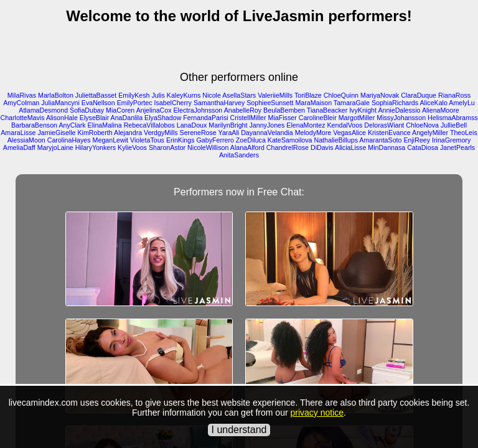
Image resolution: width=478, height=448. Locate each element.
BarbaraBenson (34, 125)
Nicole (212, 95)
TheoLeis (464, 133)
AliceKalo (433, 103)
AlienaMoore (441, 110)
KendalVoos (345, 125)
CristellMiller (248, 118)
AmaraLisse (18, 133)
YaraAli (229, 133)
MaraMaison (313, 103)
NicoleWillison (208, 147)
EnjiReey (417, 140)
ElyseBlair (94, 118)
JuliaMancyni (60, 103)
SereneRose (198, 133)
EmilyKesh (134, 95)
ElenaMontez (306, 125)
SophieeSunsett (270, 103)
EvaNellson (98, 103)
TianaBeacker (327, 110)
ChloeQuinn (341, 95)
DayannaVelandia (267, 133)
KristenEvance (389, 133)
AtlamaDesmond (43, 110)
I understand (239, 430)
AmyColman (21, 103)
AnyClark (72, 125)
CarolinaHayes (69, 140)
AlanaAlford (247, 147)
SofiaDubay (87, 110)
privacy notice (317, 413)
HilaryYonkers (96, 147)
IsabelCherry (173, 103)
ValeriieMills (275, 95)
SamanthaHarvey (219, 103)
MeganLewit (110, 140)
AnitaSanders (239, 155)
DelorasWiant (384, 125)
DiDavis (322, 147)
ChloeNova (422, 125)
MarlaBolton (56, 95)
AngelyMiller (430, 133)
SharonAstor (167, 147)
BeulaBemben (284, 110)
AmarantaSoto (380, 140)
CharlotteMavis (22, 118)
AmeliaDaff (19, 147)
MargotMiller (357, 118)
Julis (158, 95)
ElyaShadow (163, 118)
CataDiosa (423, 147)
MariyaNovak (380, 95)
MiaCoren (120, 110)
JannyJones (267, 125)
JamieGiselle (57, 133)
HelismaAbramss (453, 118)
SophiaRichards (395, 103)
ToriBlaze (308, 95)
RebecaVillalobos (149, 125)
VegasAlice (349, 133)
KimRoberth (95, 133)
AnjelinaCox (154, 110)
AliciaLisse (350, 147)
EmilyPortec (135, 103)
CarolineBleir (318, 118)
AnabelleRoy (243, 110)
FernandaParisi (205, 118)
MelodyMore (313, 133)
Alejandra (128, 133)
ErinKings (180, 140)
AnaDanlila (127, 118)
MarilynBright (228, 125)
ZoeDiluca (251, 140)
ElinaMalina (105, 125)
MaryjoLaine (55, 147)
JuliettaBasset (96, 95)
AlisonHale (62, 118)
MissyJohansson (401, 118)
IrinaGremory (451, 140)
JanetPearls (457, 147)
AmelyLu (462, 103)
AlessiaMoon (26, 140)
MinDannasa (387, 147)
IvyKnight (363, 110)
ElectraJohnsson (198, 110)
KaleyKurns (184, 95)
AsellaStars (239, 95)
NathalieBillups (336, 140)
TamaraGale (352, 103)
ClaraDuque (419, 95)
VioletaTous (147, 140)
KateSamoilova (290, 140)
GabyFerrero (215, 140)
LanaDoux (192, 125)
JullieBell (454, 125)
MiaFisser (283, 118)
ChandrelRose (288, 147)
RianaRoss (454, 95)
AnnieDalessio (399, 110)
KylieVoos (132, 147)
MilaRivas (22, 95)
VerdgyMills (161, 133)
